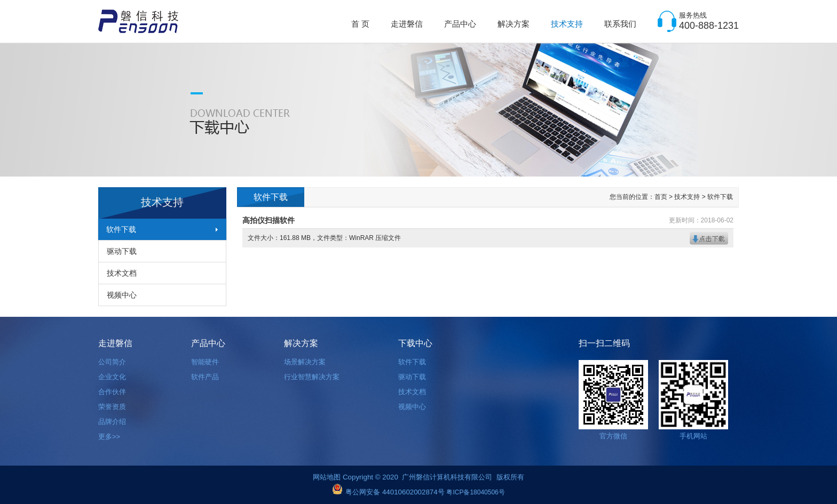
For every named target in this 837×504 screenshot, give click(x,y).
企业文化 (112, 377)
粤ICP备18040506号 (475, 492)
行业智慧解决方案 (312, 377)
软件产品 (205, 377)
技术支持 (567, 24)
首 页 (360, 24)
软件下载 (121, 229)
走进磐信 (407, 24)
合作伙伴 (112, 392)
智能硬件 (205, 362)
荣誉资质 (112, 407)
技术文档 (122, 273)
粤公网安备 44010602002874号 (395, 492)
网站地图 (328, 477)
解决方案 (514, 24)
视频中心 (122, 295)
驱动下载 (122, 251)
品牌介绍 (112, 422)
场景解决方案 (305, 362)
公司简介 (112, 362)
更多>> (109, 437)
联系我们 (620, 24)
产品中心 (460, 24)
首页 (661, 197)
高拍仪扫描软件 (269, 220)
